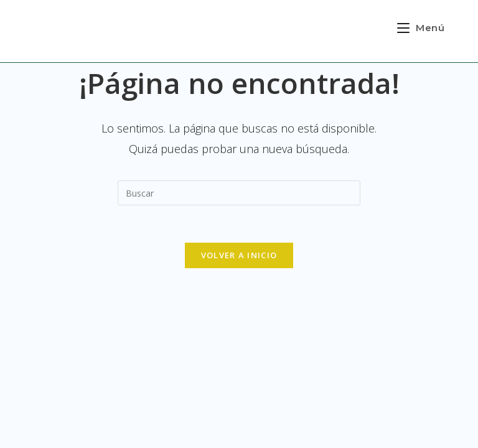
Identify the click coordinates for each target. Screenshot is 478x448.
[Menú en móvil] (421, 28)
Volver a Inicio (239, 255)
